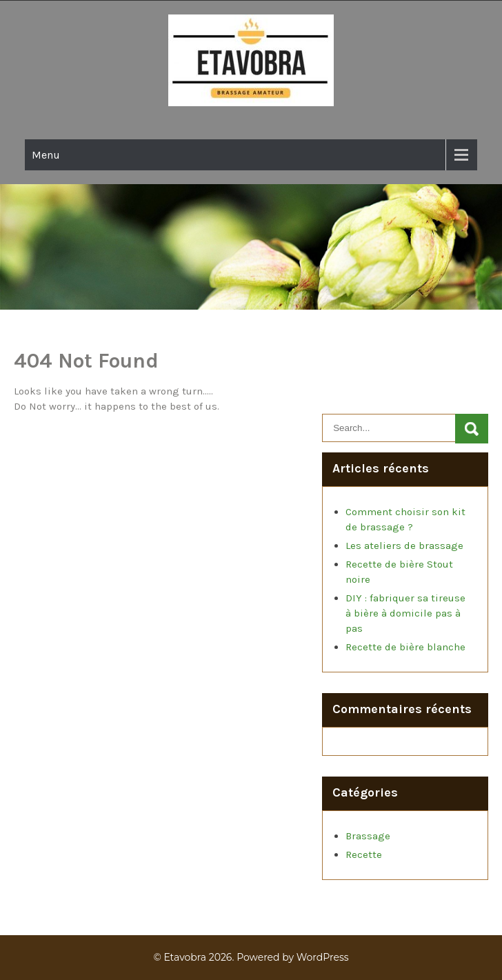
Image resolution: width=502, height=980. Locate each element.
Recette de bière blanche (405, 647)
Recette (364, 854)
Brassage (368, 836)
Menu (46, 155)
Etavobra (185, 957)
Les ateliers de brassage (404, 546)
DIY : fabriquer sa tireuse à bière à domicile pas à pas (405, 613)
